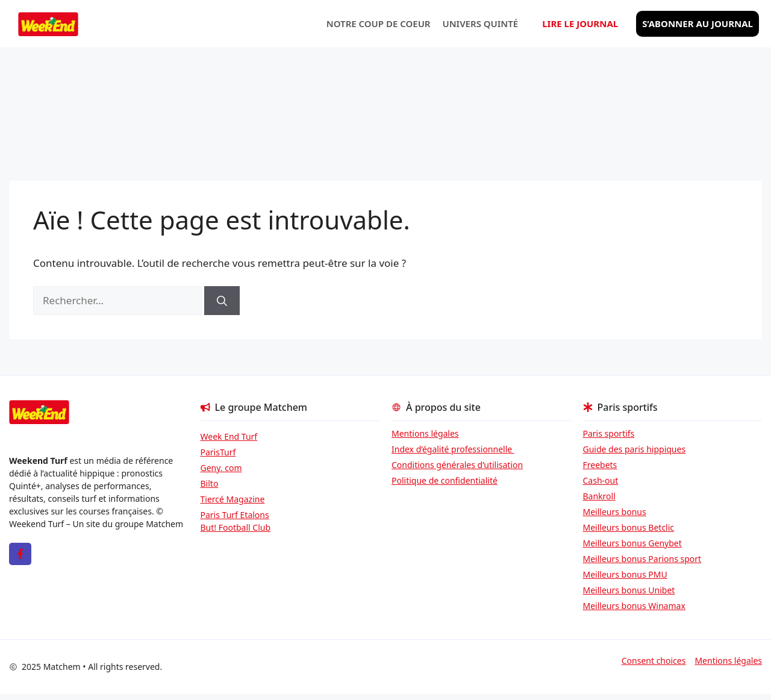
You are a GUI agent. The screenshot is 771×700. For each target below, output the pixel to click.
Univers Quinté (481, 23)
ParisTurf (218, 452)
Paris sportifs (609, 433)
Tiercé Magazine (233, 499)
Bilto (210, 483)
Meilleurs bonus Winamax (634, 606)
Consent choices (654, 661)
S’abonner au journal (698, 23)
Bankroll (599, 496)
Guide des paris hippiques (635, 449)
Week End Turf (229, 436)
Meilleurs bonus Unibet (629, 590)
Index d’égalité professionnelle (453, 449)
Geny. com (221, 468)
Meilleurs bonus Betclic (629, 527)
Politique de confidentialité (445, 480)
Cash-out (601, 480)
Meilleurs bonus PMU (625, 574)
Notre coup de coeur (379, 23)
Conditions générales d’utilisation (457, 465)
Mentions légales (425, 433)
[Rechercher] (222, 301)
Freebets (600, 465)
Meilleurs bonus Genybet (632, 543)
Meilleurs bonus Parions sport (642, 559)
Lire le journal (580, 23)
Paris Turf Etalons (235, 515)
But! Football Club (236, 527)
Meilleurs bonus (615, 512)
